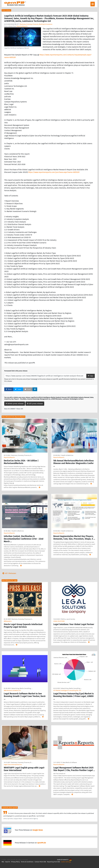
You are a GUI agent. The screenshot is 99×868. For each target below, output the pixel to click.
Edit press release (35, 404)
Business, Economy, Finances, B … (22, 455)
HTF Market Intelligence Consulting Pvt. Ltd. (67, 690)
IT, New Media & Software (69, 762)
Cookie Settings (66, 862)
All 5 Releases (9, 573)
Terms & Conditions (27, 862)
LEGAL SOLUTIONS (59, 621)
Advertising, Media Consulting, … (22, 688)
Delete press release (15, 404)
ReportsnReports (22, 26)
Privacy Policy (15, 862)
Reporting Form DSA (53, 862)
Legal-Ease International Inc (13, 765)
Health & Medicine (67, 455)
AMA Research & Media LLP (12, 690)
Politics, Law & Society (68, 619)
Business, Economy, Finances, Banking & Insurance (36, 24)
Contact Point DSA (40, 862)
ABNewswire (8, 621)
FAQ (3, 862)
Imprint (8, 862)
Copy (91, 376)
